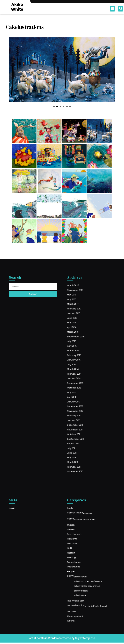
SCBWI (77, 571)
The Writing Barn (80, 589)
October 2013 (79, 384)
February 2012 (79, 403)
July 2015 (78, 352)
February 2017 (79, 329)
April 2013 (78, 390)
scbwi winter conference (88, 578)
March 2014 (78, 371)
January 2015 (79, 365)
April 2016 (78, 342)
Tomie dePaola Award (94, 592)
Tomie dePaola (80, 592)
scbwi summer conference (89, 575)
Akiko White (17, 7)
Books (77, 524)
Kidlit (76, 552)
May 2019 (78, 320)
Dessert (77, 539)
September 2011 (80, 419)
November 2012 (80, 400)
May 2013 (78, 387)
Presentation (79, 562)
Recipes (77, 568)
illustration (78, 549)
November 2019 (80, 316)
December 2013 (80, 381)
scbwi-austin (84, 582)
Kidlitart (77, 555)
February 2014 (79, 374)
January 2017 (79, 333)
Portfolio (89, 528)
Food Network (79, 542)
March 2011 (78, 436)
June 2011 (78, 429)
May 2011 (77, 432)
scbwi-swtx (83, 585)
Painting (77, 559)
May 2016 (78, 339)
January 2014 (79, 378)
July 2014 (78, 368)
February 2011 (79, 439)
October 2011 (79, 416)
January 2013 (79, 394)
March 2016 (78, 345)
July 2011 (77, 426)
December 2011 (80, 410)
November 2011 (80, 413)
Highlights (78, 546)
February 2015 (79, 362)
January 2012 (79, 407)
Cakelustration (80, 528)
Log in (18, 524)
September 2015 (80, 349)
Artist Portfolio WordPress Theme (50, 638)
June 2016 (78, 336)
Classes (77, 536)
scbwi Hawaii (84, 572)
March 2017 (78, 326)
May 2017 (78, 323)
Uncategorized (80, 599)
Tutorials (78, 596)
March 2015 (78, 358)
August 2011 (79, 423)
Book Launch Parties (86, 532)
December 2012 (80, 397)
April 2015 (78, 355)
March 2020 (79, 313)
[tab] (113, 9)
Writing (77, 602)
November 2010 (80, 442)
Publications (79, 565)
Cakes (77, 532)
